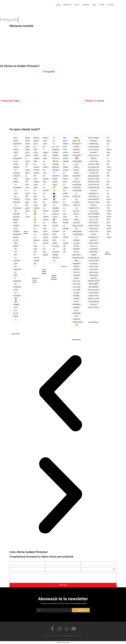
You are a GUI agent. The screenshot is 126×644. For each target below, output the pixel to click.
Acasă (58, 5)
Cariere (102, 5)
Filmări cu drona (94, 101)
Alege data (84, 567)
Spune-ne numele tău (17, 561)
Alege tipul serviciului (17, 567)
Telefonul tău (49, 561)
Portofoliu (86, 5)
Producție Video (10, 101)
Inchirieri (111, 5)
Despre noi (67, 5)
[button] (60, 394)
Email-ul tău (85, 561)
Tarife (94, 5)
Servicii (77, 5)
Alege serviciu (50, 567)
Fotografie (49, 72)
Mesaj (12, 572)
